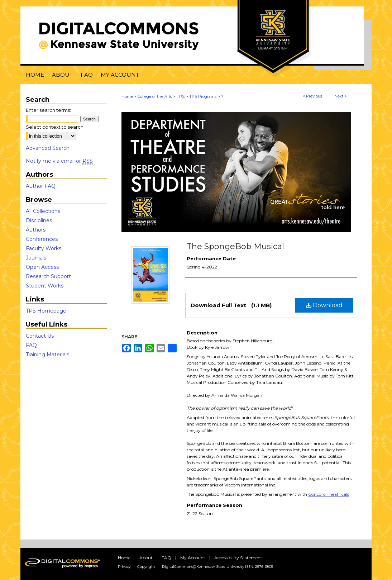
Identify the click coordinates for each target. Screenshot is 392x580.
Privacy (124, 567)
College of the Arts (155, 96)
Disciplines (39, 220)
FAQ (31, 345)
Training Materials (47, 355)
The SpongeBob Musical (235, 246)
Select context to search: (55, 127)
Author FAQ (41, 186)
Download (324, 305)
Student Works (45, 286)
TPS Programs (203, 96)
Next (339, 96)
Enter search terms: (48, 110)
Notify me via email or (59, 161)
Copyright (146, 567)
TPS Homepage (46, 311)
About (146, 558)
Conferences (42, 239)
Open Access (42, 267)
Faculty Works (44, 248)
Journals (36, 258)
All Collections (43, 211)
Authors (36, 230)
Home (127, 96)
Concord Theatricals (329, 494)
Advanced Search (48, 148)
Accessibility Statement (238, 558)
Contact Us (40, 336)
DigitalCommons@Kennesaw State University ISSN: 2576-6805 (217, 567)
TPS (181, 96)
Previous (314, 96)
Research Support (48, 276)
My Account (193, 558)
